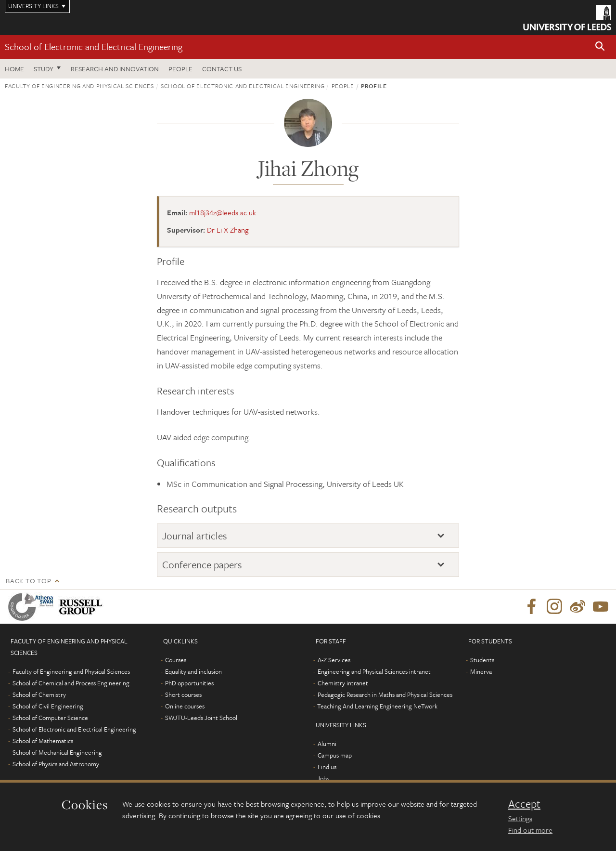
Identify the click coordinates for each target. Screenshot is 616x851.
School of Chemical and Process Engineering (71, 683)
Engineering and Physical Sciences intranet (374, 671)
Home (14, 69)
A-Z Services (334, 660)
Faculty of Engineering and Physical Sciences (79, 86)
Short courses (183, 694)
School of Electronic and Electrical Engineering (94, 46)
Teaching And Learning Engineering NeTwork (377, 706)
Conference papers (202, 564)
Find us (327, 767)
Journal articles (195, 536)
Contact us (222, 69)
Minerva (481, 671)
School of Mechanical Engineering (57, 752)
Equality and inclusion (193, 671)
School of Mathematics (43, 741)
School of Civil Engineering (48, 706)
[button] (600, 47)
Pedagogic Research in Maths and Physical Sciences (385, 694)
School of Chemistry (39, 694)
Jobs (323, 778)
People (180, 69)
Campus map (335, 755)
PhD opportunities (189, 683)
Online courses (185, 706)
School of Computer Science (50, 718)
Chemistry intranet (343, 683)
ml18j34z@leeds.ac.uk (223, 212)
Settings (520, 818)
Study (44, 69)
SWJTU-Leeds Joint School (201, 718)
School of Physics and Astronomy (56, 764)
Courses (176, 660)
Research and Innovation (115, 69)
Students (482, 660)
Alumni (327, 744)
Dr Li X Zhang (228, 230)
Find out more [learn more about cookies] (530, 830)
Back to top (28, 581)
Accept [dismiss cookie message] (524, 804)
